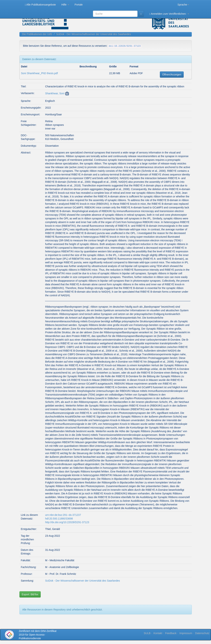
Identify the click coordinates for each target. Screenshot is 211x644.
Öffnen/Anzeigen (172, 75)
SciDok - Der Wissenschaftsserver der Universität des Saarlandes (93, 34)
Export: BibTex (30, 594)
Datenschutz (202, 633)
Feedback (171, 633)
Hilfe (65, 5)
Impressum (186, 633)
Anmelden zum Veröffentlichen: (169, 14)
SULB (147, 633)
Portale (79, 5)
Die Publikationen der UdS (37, 34)
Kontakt (158, 633)
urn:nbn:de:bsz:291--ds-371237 (63, 515)
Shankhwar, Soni (55, 93)
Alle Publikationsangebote (40, 5)
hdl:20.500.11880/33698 (59, 519)
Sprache (183, 5)
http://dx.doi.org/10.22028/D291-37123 (67, 522)
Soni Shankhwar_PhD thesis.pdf (40, 73)
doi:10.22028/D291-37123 (125, 46)
